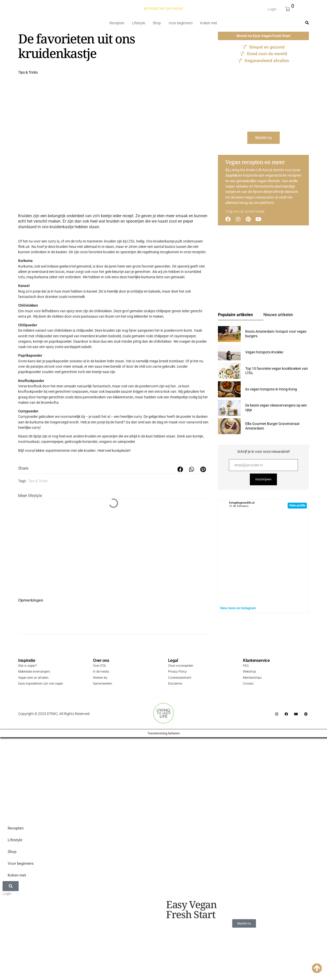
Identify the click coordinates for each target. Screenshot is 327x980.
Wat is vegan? (27, 666)
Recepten (117, 23)
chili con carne (150, 366)
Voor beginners (181, 23)
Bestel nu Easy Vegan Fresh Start (264, 36)
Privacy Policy (177, 672)
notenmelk (77, 297)
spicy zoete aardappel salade (69, 347)
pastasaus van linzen (98, 316)
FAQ (245, 666)
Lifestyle (139, 23)
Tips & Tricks (28, 72)
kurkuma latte (152, 277)
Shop (157, 23)
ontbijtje (137, 291)
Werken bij (100, 678)
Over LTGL (99, 666)
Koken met (209, 23)
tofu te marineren (89, 241)
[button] (180, 470)
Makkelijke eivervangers (33, 672)
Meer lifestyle (30, 496)
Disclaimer (175, 683)
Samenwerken (102, 683)
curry (36, 428)
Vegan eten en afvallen (32, 678)
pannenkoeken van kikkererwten (108, 397)
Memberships (252, 678)
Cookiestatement (179, 678)
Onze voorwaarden (180, 666)
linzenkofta (50, 402)
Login (272, 9)
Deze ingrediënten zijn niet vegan (38, 683)
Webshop (249, 672)
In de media (100, 672)
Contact (248, 683)
